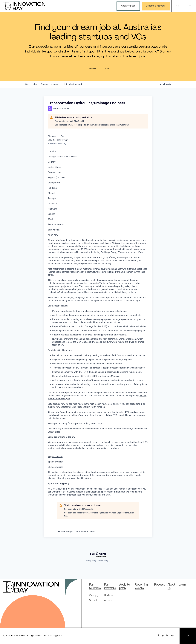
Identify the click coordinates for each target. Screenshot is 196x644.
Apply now (53, 235)
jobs (31, 84)
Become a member (156, 6)
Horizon (108, 596)
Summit (94, 600)
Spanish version (56, 462)
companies (50, 84)
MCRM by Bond (55, 636)
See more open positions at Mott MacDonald (76, 531)
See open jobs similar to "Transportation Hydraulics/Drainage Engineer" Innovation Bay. (92, 125)
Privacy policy (91, 561)
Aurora (108, 600)
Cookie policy (103, 561)
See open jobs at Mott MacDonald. (70, 121)
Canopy (94, 596)
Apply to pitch (128, 6)
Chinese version (56, 467)
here (82, 57)
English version (55, 457)
